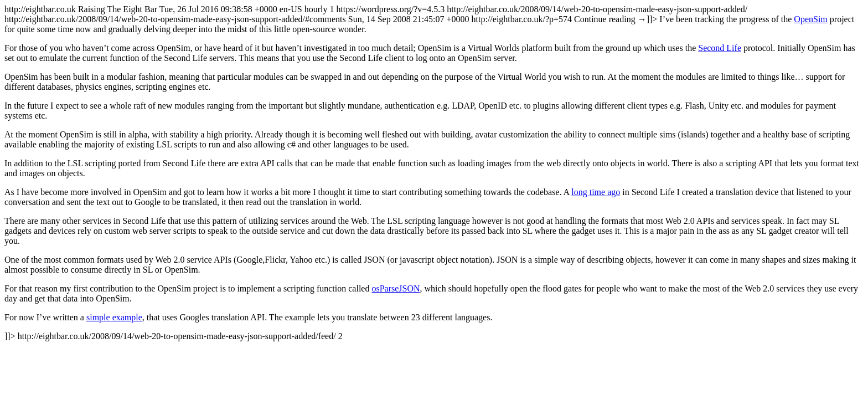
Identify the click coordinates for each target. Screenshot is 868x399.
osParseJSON (396, 288)
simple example (114, 317)
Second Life (720, 48)
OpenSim (810, 19)
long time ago (596, 192)
